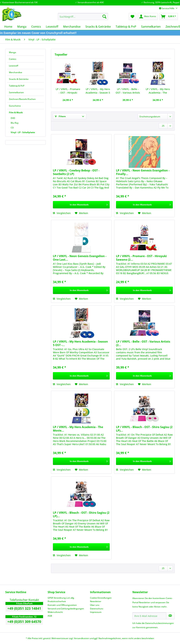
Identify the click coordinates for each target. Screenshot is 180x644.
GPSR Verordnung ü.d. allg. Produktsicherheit (61, 600)
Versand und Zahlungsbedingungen (66, 609)
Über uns (95, 605)
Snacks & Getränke (19, 79)
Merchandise (16, 72)
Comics (13, 59)
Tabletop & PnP (17, 86)
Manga (12, 52)
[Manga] (22, 27)
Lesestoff (14, 66)
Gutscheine (15, 106)
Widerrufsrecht (55, 612)
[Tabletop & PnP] (126, 27)
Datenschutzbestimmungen (160, 623)
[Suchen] (104, 17)
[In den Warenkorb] (81, 205)
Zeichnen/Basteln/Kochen (22, 99)
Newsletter (96, 601)
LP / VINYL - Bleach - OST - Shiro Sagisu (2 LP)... (144, 429)
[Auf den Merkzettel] (81, 213)
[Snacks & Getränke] (98, 27)
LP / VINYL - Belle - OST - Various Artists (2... (128, 91)
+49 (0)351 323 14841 (24, 608)
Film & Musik (16, 112)
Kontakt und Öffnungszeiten (62, 605)
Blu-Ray (15, 123)
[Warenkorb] (169, 17)
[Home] (8, 27)
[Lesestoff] (52, 27)
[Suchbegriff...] (83, 17)
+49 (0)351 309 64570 (24, 622)
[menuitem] (83, 18)
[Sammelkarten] (151, 27)
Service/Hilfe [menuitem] (167, 8)
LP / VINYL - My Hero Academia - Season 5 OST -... (98, 91)
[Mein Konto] (148, 17)
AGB (50, 616)
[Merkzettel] (132, 17)
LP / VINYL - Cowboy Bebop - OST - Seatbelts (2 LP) (76, 172)
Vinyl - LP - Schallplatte (23, 132)
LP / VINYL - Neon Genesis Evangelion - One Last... (80, 258)
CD (12, 128)
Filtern (60, 116)
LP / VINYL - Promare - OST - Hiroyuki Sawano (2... (68, 91)
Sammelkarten (16, 92)
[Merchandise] (72, 27)
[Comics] (36, 27)
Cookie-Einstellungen (101, 598)
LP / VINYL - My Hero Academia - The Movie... (158, 91)
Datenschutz (97, 609)
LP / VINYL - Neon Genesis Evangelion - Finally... (143, 172)
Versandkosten (81, 638)
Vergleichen (62, 213)
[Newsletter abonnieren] (170, 616)
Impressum (96, 612)
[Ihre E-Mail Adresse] (149, 616)
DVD (13, 118)
